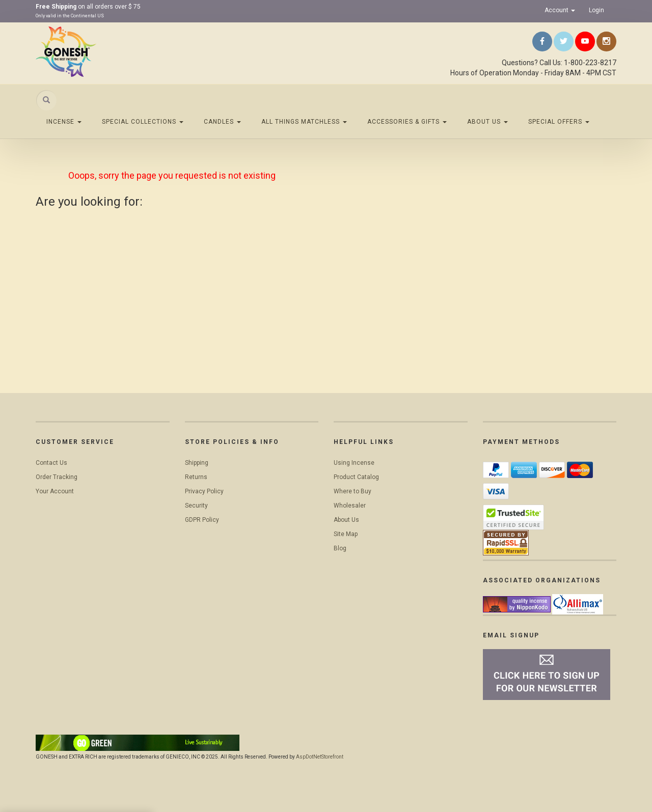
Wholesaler (350, 506)
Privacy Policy (204, 491)
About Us (487, 122)
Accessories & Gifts (407, 122)
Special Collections (143, 122)
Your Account (55, 491)
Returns (196, 477)
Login (596, 10)
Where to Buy (352, 491)
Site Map (346, 534)
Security (196, 506)
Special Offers (559, 122)
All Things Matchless (304, 122)
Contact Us (51, 463)
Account (560, 10)
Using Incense (354, 463)
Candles (222, 122)
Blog (340, 548)
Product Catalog (356, 477)
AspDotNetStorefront (320, 757)
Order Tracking (57, 477)
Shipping (197, 463)
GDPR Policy (202, 520)
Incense (64, 122)
